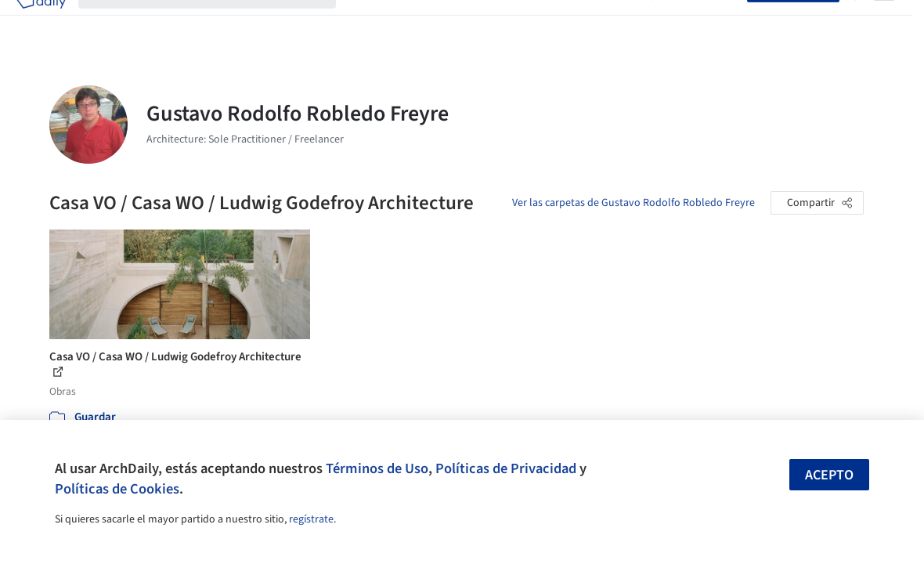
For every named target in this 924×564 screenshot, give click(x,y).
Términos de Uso (377, 468)
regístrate (311, 519)
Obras (365, 22)
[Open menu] (884, 22)
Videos (621, 22)
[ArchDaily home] (41, 22)
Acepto (829, 475)
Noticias (572, 22)
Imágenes (416, 22)
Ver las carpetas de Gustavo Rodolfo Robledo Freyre (633, 203)
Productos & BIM (496, 22)
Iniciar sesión (703, 22)
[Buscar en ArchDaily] (220, 22)
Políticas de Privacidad (506, 468)
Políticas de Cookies (117, 489)
